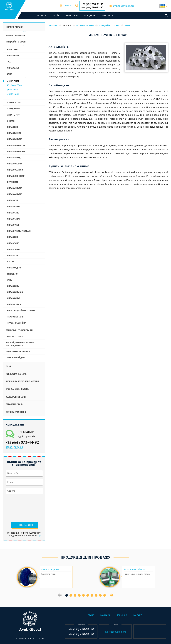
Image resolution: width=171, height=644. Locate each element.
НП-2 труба (13, 50)
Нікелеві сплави (14, 27)
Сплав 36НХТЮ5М (16, 145)
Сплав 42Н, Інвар (16, 176)
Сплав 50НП (13, 243)
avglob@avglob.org (124, 6)
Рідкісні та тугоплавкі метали (22, 381)
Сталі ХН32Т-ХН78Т (15, 336)
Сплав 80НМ (13, 286)
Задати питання (14, 447)
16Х (9, 62)
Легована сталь (14, 404)
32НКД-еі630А (14, 109)
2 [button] (71, 595)
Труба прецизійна (17, 323)
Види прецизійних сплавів (21, 311)
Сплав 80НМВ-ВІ (15, 292)
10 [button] (105, 595)
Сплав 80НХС (14, 298)
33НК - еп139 (13, 115)
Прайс (56, 16)
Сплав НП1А (13, 56)
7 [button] (92, 595)
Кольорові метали (16, 397)
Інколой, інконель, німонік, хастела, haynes (20, 344)
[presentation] (18, 508)
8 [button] (96, 595)
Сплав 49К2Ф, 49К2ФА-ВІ (19, 231)
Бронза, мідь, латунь (17, 389)
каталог (41, 16)
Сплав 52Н (12, 255)
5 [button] (83, 595)
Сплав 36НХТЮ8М (16, 151)
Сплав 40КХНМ (15, 164)
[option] (44, 577)
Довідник (90, 16)
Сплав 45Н (12, 200)
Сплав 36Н (12, 127)
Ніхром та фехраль (15, 36)
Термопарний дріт (15, 358)
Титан (9, 366)
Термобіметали (15, 317)
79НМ (10, 280)
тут (39, 536)
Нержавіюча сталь (16, 374)
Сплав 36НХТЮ (15, 139)
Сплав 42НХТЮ (15, 188)
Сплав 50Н (12, 237)
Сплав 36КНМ (14, 133)
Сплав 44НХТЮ (15, 194)
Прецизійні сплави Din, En (19, 330)
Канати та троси (50, 569)
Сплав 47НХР (14, 219)
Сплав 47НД (13, 213)
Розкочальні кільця (134, 569)
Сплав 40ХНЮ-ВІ (15, 170)
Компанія (72, 16)
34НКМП (11, 121)
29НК (10, 74)
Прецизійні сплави (16, 42)
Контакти (107, 16)
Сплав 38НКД (14, 158)
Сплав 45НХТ (14, 206)
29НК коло (13, 94)
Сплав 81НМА (14, 304)
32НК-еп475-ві (14, 102)
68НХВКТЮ (12, 274)
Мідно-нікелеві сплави (18, 352)
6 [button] (88, 595)
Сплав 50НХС (14, 249)
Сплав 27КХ (13, 68)
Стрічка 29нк (15, 85)
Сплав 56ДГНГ (14, 268)
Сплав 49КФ (13, 225)
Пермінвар (13, 182)
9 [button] (100, 595)
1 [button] (67, 595)
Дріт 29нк (13, 90)
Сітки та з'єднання (16, 412)
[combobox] (68, 6)
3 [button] (75, 595)
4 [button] (79, 595)
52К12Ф (11, 262)
